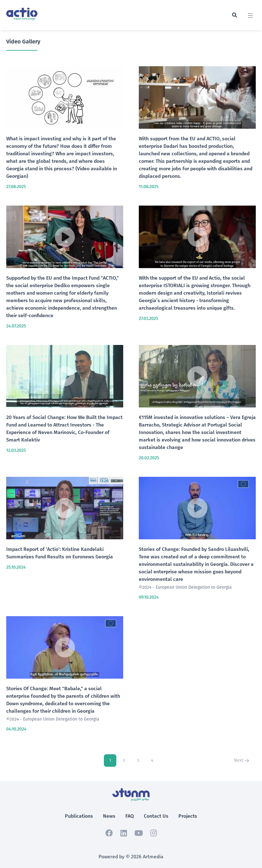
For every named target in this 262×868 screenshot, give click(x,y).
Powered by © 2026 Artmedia (131, 857)
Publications (79, 816)
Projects (188, 816)
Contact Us (156, 816)
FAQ (130, 816)
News (109, 816)
